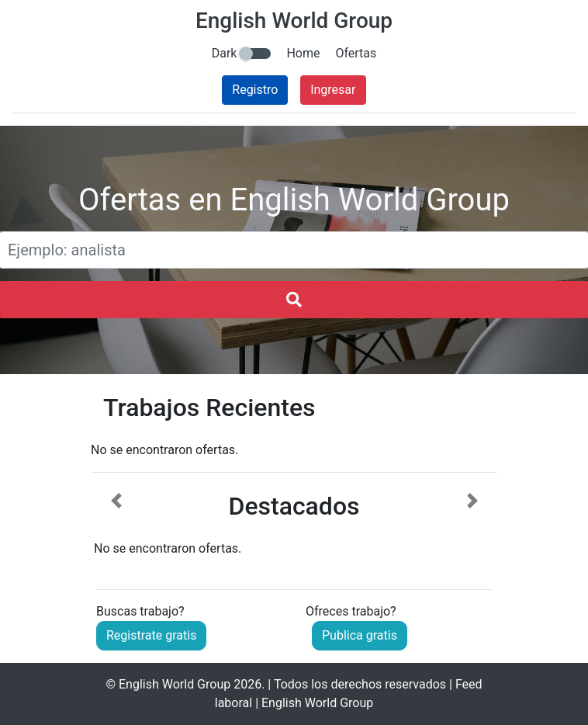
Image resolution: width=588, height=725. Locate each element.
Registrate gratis (151, 635)
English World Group (175, 684)
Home (303, 53)
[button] (116, 526)
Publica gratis (360, 635)
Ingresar (333, 90)
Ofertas (356, 53)
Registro (255, 90)
